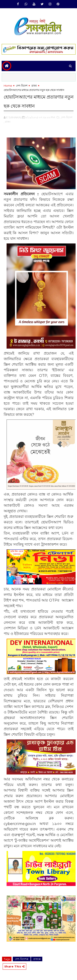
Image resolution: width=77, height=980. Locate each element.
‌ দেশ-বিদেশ (21, 86)
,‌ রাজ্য (7, 122)
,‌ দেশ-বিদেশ (66, 117)
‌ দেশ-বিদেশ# (22, 959)
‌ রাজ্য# (37, 959)
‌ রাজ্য (34, 86)
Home (8, 86)
